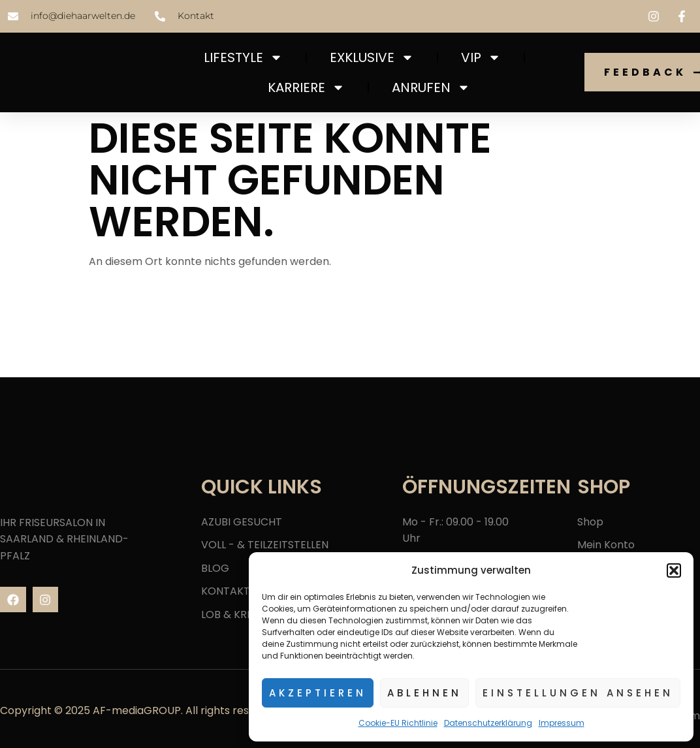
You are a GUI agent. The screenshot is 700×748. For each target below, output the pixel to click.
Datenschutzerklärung (488, 723)
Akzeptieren (318, 693)
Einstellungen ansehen (578, 693)
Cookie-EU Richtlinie (398, 723)
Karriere (306, 87)
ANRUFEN (431, 87)
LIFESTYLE (243, 57)
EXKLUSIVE (372, 57)
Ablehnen (424, 693)
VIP (481, 57)
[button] (674, 570)
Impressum (562, 723)
